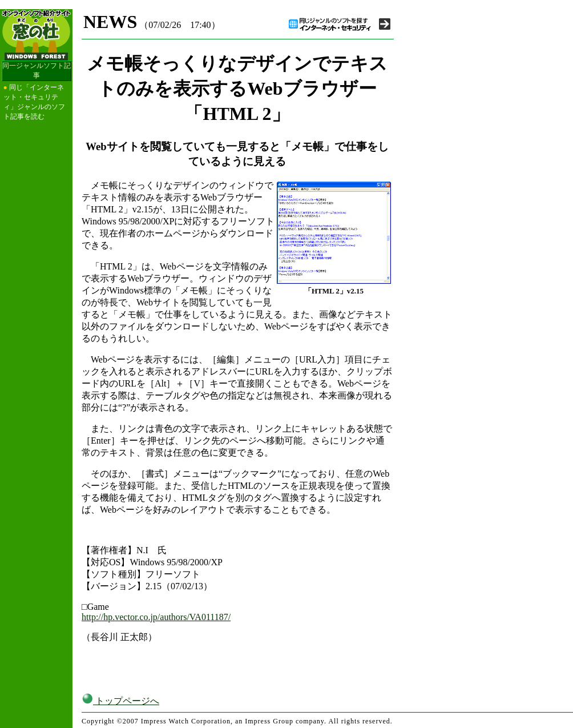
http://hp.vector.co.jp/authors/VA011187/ (156, 617)
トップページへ (120, 701)
